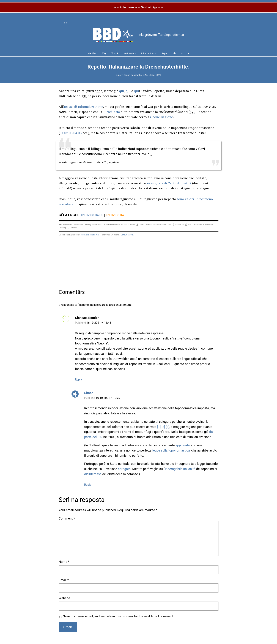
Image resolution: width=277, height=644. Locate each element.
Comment (67, 518)
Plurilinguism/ (90, 225)
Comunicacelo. (127, 235)
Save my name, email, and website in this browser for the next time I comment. (119, 616)
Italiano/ (74, 228)
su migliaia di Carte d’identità (169, 183)
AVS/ (190, 225)
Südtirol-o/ (179, 225)
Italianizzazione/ (113, 225)
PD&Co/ (201, 225)
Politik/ (99, 225)
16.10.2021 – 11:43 (99, 323)
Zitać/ (132, 225)
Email (64, 580)
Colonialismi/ (67, 225)
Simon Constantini (133, 75)
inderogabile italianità (180, 469)
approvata (183, 445)
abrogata (124, 469)
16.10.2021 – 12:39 (108, 398)
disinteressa (93, 474)
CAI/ (195, 225)
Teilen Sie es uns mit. (90, 235)
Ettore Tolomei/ (145, 225)
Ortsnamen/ (78, 225)
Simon (89, 393)
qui (122, 91)
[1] (159, 427)
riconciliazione (161, 117)
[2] (163, 427)
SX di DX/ (125, 225)
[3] (168, 427)
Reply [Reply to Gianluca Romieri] (79, 380)
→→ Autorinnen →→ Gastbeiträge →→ (138, 7)
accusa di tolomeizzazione (83, 107)
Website (64, 598)
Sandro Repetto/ (160, 225)
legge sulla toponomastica (171, 450)
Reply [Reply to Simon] (88, 485)
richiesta (113, 112)
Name (64, 562)
